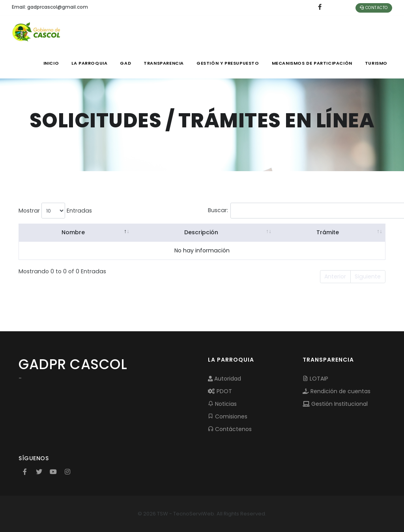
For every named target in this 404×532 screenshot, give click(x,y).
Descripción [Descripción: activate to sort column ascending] (201, 232)
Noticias (222, 404)
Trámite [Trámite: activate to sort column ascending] (327, 232)
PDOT (220, 391)
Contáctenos (230, 429)
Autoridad (224, 379)
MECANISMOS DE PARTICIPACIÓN (312, 63)
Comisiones (228, 416)
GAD (125, 63)
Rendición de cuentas (337, 391)
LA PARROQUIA (89, 63)
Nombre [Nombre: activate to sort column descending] (73, 232)
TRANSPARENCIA (164, 63)
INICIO (51, 63)
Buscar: (269, 211)
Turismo (376, 63)
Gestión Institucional (335, 404)
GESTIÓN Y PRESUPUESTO (228, 63)
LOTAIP (315, 379)
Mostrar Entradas (55, 211)
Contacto (374, 8)
